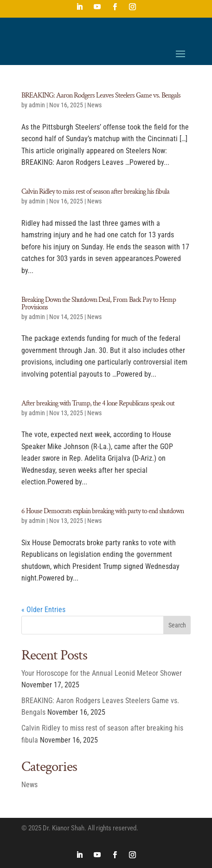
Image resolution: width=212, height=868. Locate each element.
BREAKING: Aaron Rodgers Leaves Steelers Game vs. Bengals (101, 95)
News (94, 105)
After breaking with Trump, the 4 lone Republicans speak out (98, 403)
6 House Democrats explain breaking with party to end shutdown (103, 511)
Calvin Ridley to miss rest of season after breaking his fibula (95, 192)
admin (37, 105)
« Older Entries (43, 610)
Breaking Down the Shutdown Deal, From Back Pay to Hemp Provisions (99, 303)
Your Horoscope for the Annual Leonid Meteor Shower (102, 673)
